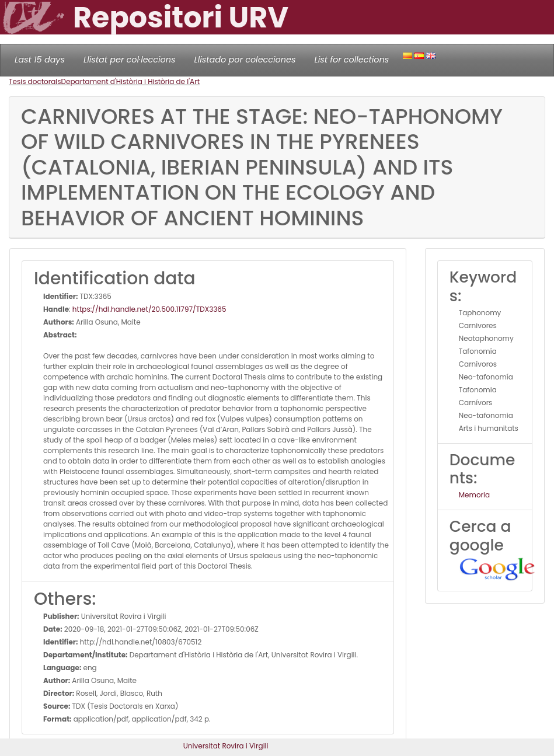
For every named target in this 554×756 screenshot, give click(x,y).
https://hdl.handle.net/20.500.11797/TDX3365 (149, 309)
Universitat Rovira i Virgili (226, 746)
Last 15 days (40, 60)
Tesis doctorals (35, 81)
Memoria (474, 495)
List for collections (351, 60)
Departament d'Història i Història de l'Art (131, 81)
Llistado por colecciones (245, 60)
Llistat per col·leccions (130, 60)
